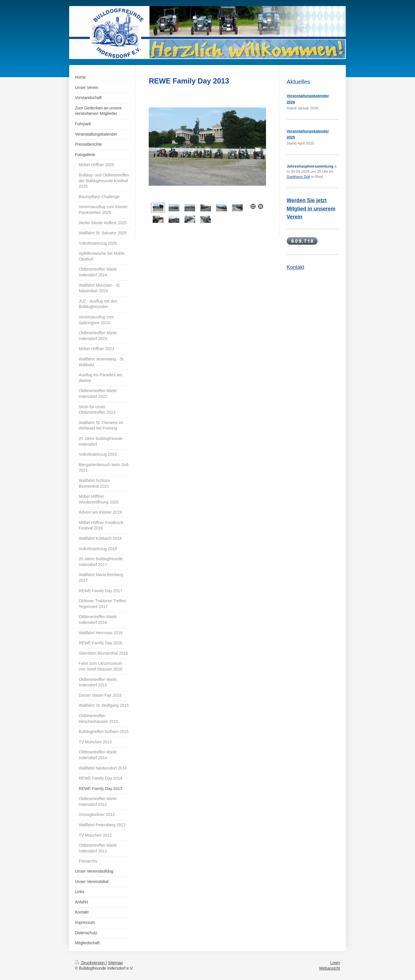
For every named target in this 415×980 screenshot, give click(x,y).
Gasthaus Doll (299, 177)
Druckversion (90, 963)
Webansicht (330, 968)
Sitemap (115, 963)
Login (335, 963)
